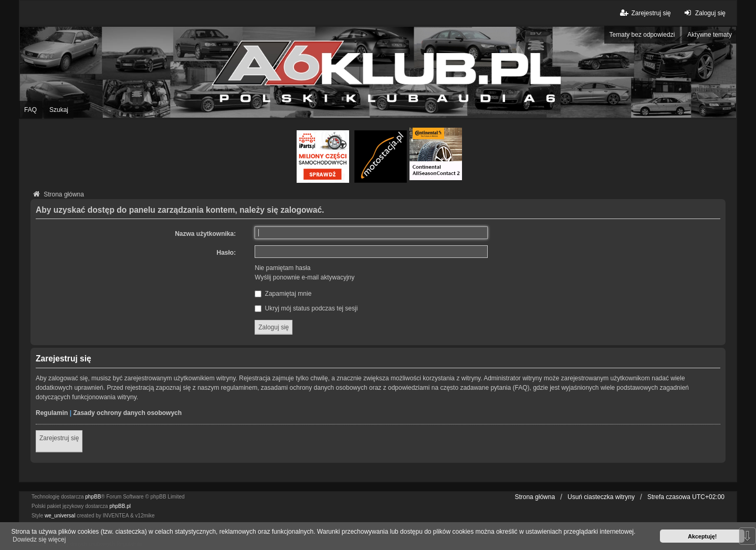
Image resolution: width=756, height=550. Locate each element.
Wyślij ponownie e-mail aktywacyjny (304, 277)
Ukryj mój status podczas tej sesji (306, 308)
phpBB (93, 497)
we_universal (60, 516)
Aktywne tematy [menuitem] (710, 35)
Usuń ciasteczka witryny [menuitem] (601, 497)
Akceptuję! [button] (702, 536)
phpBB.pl (120, 506)
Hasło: (227, 253)
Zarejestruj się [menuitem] (644, 13)
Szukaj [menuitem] (59, 110)
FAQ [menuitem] (30, 110)
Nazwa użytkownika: (205, 234)
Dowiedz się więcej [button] (39, 539)
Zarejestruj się (59, 438)
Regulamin (52, 413)
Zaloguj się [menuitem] (704, 13)
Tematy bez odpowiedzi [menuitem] (642, 35)
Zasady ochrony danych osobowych (127, 413)
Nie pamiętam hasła (282, 268)
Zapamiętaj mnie (283, 294)
